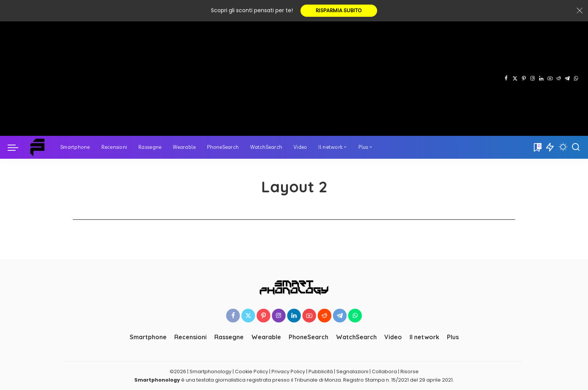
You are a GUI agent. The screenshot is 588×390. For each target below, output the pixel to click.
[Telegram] (567, 79)
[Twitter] (515, 79)
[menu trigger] (17, 147)
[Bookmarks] (537, 147)
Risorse (410, 371)
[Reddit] (559, 79)
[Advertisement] (255, 79)
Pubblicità (321, 371)
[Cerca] (576, 147)
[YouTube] (550, 79)
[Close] (580, 11)
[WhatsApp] (576, 79)
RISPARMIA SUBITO (339, 11)
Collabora (384, 371)
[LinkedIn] (541, 79)
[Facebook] (506, 79)
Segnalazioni (352, 371)
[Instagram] (533, 79)
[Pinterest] (524, 79)
